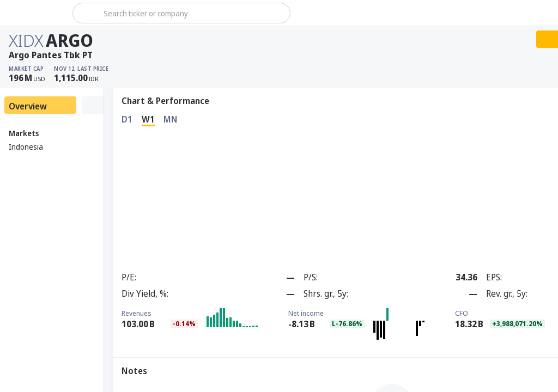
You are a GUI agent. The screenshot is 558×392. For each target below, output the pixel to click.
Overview (28, 106)
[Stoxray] (35, 13)
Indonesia (26, 147)
